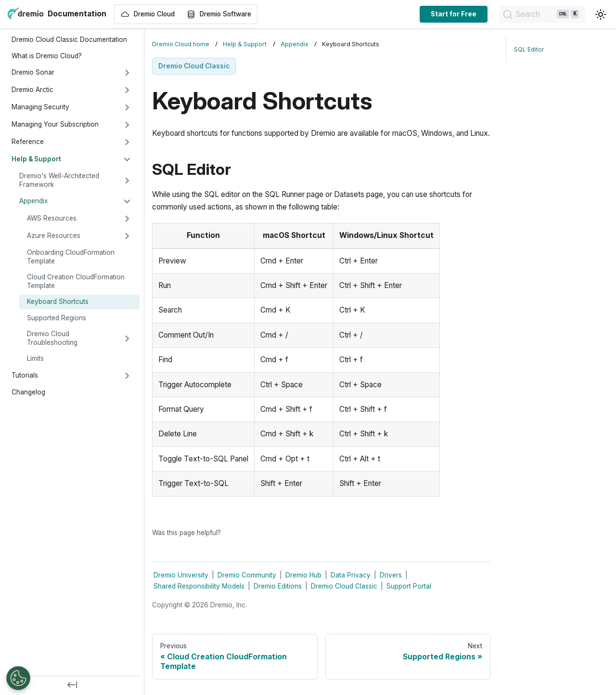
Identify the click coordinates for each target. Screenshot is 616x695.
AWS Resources (52, 218)
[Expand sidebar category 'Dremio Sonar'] (127, 73)
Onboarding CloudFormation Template (71, 257)
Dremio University (181, 575)
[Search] (537, 14)
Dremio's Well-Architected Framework (59, 180)
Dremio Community (247, 575)
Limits (35, 358)
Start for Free (443, 14)
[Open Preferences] (18, 678)
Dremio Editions (278, 586)
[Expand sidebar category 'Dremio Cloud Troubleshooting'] (127, 339)
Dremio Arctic (32, 90)
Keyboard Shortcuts (58, 302)
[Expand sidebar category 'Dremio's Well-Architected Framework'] (127, 181)
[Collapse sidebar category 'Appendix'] (127, 201)
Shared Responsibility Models (199, 586)
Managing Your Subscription (55, 124)
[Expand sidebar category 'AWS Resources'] (127, 219)
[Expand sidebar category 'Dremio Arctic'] (127, 90)
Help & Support (36, 159)
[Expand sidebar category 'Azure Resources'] (127, 236)
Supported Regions (57, 318)
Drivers (391, 575)
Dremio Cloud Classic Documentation (69, 39)
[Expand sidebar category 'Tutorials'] (127, 376)
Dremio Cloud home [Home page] (181, 44)
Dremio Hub (303, 575)
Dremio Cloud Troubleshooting (52, 338)
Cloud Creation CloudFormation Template (76, 281)
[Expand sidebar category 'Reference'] (127, 142)
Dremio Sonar (33, 72)
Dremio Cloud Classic (344, 586)
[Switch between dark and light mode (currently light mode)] (601, 14)
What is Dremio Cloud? (47, 56)
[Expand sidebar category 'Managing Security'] (127, 107)
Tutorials (25, 375)
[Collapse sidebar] (72, 685)
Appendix (33, 201)
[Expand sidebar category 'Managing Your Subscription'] (127, 125)
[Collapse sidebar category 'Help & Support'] (127, 159)
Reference (28, 142)
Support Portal (409, 586)
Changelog (28, 392)
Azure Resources (54, 236)
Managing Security (40, 107)
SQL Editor (529, 49)
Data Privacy (351, 575)
